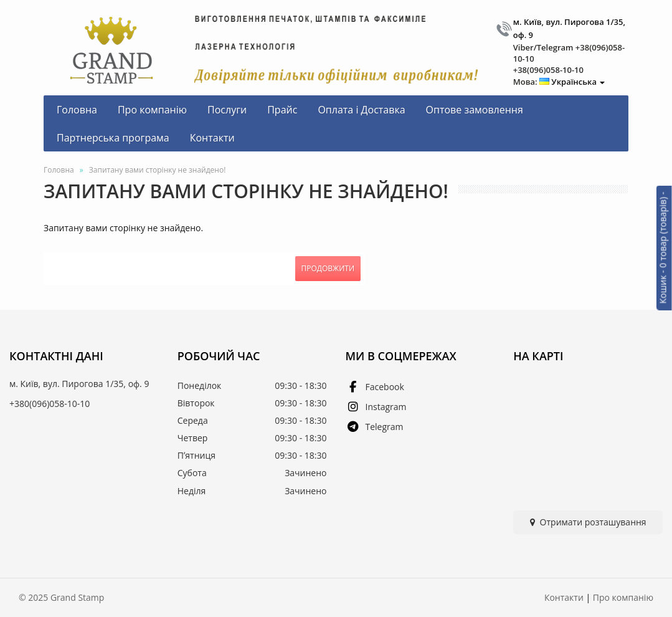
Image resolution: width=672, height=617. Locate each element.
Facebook (375, 387)
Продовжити (328, 268)
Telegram (375, 427)
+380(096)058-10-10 (50, 404)
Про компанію (623, 597)
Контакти (564, 597)
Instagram (376, 407)
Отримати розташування (588, 522)
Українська (572, 82)
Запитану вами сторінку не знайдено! (158, 170)
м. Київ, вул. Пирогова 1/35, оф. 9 (79, 384)
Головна (59, 170)
